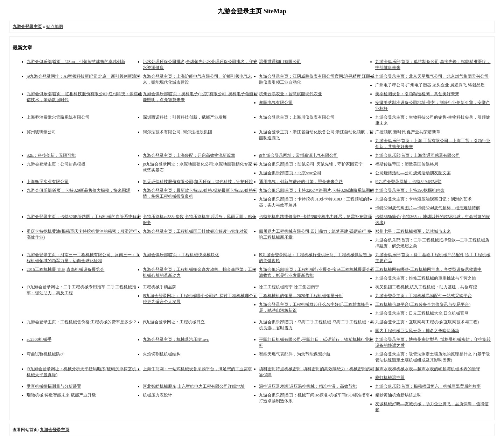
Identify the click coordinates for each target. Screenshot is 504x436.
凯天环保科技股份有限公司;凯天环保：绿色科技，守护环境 (198, 182)
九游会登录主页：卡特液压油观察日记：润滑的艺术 (423, 199)
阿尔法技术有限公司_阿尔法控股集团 (177, 132)
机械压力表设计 (157, 395)
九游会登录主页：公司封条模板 (56, 164)
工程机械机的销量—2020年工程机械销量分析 (301, 296)
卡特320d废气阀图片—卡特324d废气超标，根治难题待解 (428, 208)
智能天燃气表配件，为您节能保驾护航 (295, 354)
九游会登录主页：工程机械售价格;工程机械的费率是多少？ (82, 322)
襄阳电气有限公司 (276, 103)
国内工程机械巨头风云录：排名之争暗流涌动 (417, 331)
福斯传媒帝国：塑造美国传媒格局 (407, 164)
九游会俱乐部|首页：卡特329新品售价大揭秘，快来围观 (78, 190)
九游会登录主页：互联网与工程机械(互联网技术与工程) (427, 322)
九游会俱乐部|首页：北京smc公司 (290, 173)
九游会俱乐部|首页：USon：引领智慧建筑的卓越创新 (76, 62)
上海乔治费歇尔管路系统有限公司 (58, 117)
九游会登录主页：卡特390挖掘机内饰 (410, 190)
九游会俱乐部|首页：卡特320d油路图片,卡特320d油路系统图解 (317, 190)
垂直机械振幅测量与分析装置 (54, 386)
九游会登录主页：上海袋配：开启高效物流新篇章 (189, 155)
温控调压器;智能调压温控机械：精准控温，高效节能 (308, 386)
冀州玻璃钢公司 (41, 132)
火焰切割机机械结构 (162, 354)
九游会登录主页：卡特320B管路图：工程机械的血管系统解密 (84, 217)
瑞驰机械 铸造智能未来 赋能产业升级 (61, 395)
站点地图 (55, 27)
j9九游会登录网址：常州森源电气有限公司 (298, 155)
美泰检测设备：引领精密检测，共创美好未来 (417, 94)
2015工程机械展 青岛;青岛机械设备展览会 (65, 269)
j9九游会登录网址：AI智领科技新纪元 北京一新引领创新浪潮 (83, 76)
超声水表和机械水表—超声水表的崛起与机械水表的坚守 (428, 369)
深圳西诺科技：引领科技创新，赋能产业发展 (185, 117)
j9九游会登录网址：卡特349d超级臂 (408, 182)
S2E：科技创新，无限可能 (51, 155)
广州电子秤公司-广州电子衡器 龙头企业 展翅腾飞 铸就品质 (430, 85)
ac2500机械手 (39, 339)
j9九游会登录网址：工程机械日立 (174, 322)
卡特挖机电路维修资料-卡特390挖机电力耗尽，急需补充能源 (315, 217)
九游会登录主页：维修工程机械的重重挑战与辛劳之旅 (426, 278)
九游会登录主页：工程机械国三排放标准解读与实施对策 (195, 231)
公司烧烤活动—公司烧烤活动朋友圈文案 (413, 173)
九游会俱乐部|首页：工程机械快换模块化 (181, 255)
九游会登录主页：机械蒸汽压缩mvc (176, 339)
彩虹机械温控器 (390, 378)
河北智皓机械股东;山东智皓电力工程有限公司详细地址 (194, 386)
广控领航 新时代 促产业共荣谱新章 (408, 132)
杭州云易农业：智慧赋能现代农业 (290, 94)
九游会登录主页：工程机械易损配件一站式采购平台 (423, 296)
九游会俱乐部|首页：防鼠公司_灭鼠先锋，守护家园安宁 (311, 164)
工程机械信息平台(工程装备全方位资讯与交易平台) (423, 304)
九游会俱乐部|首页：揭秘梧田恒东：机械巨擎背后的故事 (428, 386)
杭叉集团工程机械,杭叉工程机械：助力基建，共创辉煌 (426, 287)
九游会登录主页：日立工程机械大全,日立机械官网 (422, 313)
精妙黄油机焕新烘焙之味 (398, 395)
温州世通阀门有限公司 (280, 62)
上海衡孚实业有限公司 (48, 182)
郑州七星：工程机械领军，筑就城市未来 (413, 231)
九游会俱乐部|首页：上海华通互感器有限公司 (418, 155)
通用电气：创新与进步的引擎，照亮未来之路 (301, 182)
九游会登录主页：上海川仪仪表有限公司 (297, 117)
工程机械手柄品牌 (160, 287)
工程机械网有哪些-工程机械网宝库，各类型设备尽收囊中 (428, 269)
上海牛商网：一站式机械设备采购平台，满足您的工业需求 (197, 369)
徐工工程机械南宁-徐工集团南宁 (289, 287)
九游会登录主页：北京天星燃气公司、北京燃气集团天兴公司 (432, 76)
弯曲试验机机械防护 (45, 354)
